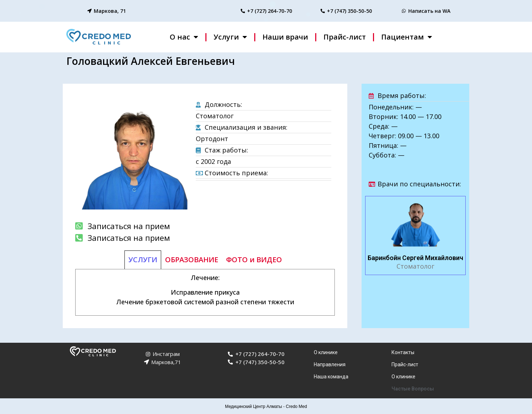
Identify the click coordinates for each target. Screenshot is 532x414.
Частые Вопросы (413, 389)
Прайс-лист (345, 37)
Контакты (403, 352)
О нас (184, 37)
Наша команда (331, 377)
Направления (330, 364)
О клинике (326, 352)
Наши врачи (285, 37)
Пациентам (407, 37)
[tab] (143, 260)
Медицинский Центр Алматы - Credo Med (266, 407)
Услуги (230, 37)
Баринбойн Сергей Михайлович (415, 258)
